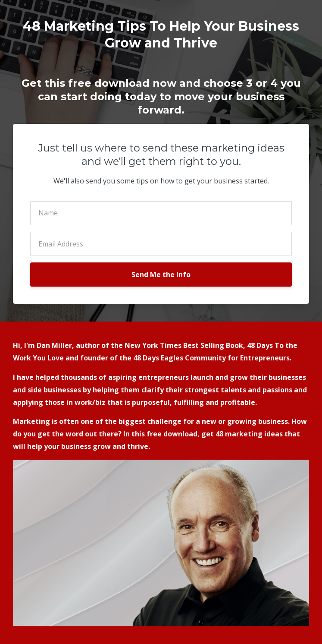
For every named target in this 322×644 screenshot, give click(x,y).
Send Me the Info (161, 275)
